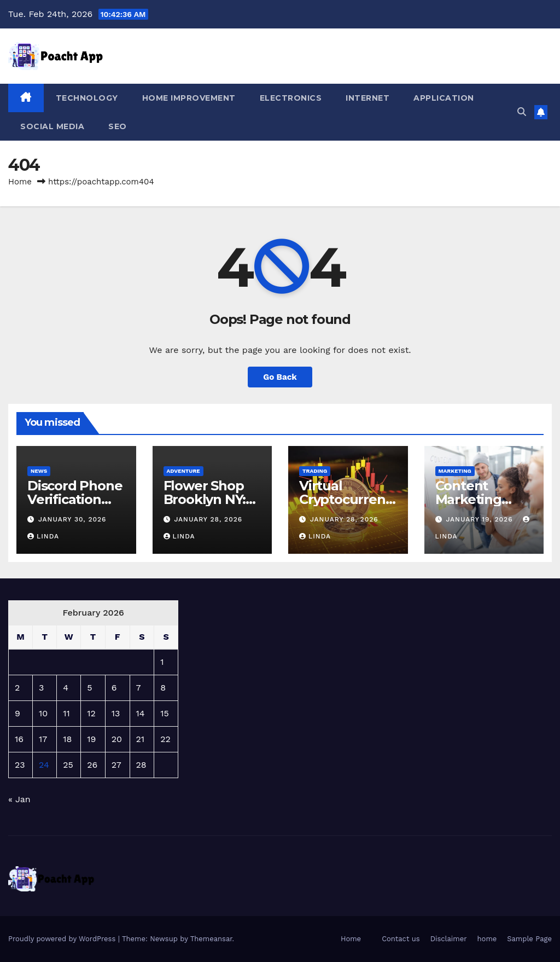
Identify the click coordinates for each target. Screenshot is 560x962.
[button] (522, 112)
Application (444, 98)
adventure (183, 471)
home (487, 939)
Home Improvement (189, 98)
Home (20, 182)
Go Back (280, 377)
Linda (43, 536)
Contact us (401, 939)
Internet (367, 98)
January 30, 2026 (72, 519)
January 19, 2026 (480, 519)
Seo (118, 126)
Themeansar (211, 939)
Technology (87, 98)
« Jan (19, 799)
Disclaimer (449, 939)
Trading (315, 471)
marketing (455, 471)
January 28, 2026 (208, 519)
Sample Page (529, 939)
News (39, 471)
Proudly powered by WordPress (63, 939)
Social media (52, 126)
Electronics (291, 98)
